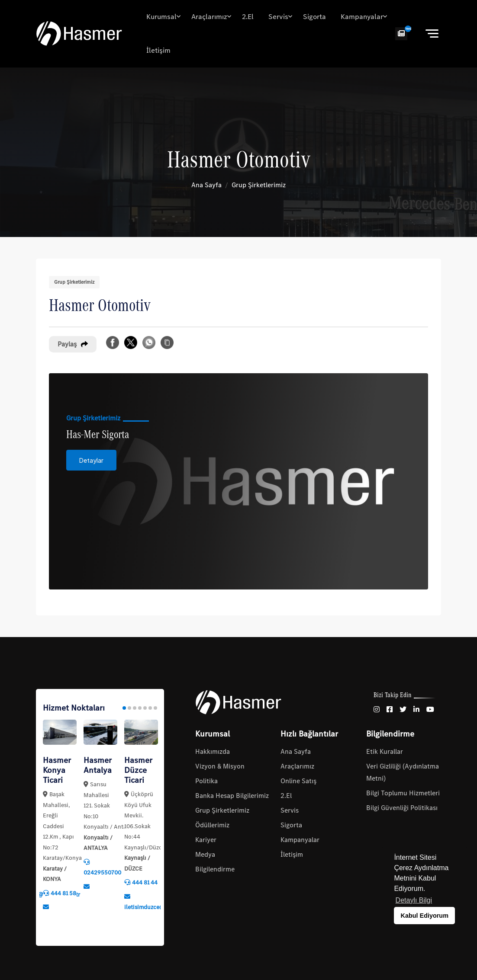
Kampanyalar (362, 17)
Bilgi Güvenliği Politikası (402, 808)
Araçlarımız (209, 17)
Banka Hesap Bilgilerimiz (232, 796)
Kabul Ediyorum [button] (425, 916)
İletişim (158, 50)
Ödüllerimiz (212, 825)
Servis (278, 17)
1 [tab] (124, 708)
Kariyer (206, 840)
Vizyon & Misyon (220, 766)
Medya (205, 854)
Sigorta (314, 17)
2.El (248, 17)
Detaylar (91, 467)
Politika (206, 781)
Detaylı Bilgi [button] (414, 900)
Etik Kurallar (385, 751)
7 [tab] (155, 708)
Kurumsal (161, 17)
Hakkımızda (213, 751)
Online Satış (298, 781)
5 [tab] (145, 708)
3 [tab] (135, 708)
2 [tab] (129, 708)
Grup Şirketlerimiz (259, 185)
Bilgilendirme (215, 869)
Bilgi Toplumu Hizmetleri (403, 793)
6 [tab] (150, 708)
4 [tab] (140, 708)
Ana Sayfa (206, 185)
